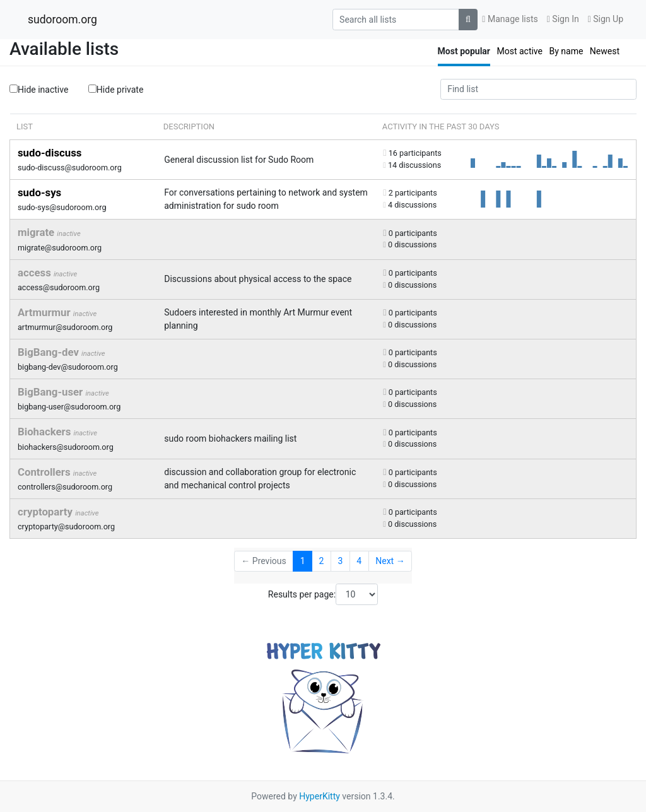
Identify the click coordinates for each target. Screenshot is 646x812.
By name (566, 51)
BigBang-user (51, 392)
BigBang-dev (50, 352)
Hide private (116, 89)
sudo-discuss (50, 153)
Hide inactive (39, 90)
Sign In (563, 19)
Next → (390, 561)
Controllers (45, 472)
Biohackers (46, 432)
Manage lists (510, 19)
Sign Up (606, 19)
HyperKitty (320, 796)
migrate (37, 232)
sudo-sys (39, 192)
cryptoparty (46, 512)
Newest (605, 51)
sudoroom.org (62, 20)
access (36, 273)
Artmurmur (45, 312)
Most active (520, 51)
